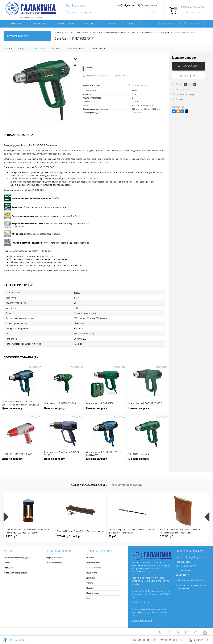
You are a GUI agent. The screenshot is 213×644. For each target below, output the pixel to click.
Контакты (91, 597)
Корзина (199, 640)
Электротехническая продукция (18, 557)
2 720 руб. (12, 535)
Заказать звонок (149, 5)
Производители (39, 24)
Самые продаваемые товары (89, 484)
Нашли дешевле (181, 89)
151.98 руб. (167, 535)
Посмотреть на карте (142, 601)
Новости (90, 587)
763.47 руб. (68, 535)
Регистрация (78, 5)
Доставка (112, 24)
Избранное (172, 640)
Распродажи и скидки (55, 557)
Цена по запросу (12, 407)
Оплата (131, 24)
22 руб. (113, 535)
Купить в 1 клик (189, 76)
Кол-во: (179, 84)
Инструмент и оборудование (16, 572)
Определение (36, 17)
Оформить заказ (193, 12)
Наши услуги (91, 24)
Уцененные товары (53, 562)
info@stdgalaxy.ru (194, 550)
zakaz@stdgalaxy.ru (195, 556)
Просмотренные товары (127, 484)
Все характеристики (138, 85)
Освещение (9, 567)
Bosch (135, 90)
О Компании (15, 24)
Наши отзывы (93, 592)
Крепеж (7, 562)
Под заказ (178, 99)
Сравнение (145, 640)
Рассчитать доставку (183, 94)
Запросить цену (189, 66)
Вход (68, 5)
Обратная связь (14, 640)
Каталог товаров (66, 24)
